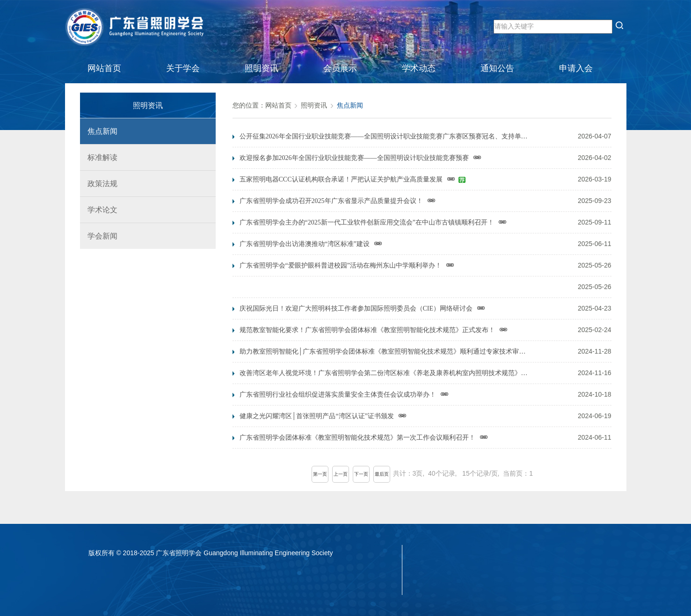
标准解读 (99, 157)
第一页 (320, 474)
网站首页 (104, 68)
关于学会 (183, 68)
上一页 (341, 474)
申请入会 (576, 68)
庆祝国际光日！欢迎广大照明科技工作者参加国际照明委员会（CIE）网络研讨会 (363, 309)
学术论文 (99, 210)
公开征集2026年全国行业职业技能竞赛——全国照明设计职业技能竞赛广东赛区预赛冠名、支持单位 (386, 137)
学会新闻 (99, 236)
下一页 (361, 474)
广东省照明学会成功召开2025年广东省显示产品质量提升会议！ (338, 202)
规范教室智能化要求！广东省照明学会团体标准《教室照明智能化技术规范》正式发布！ (374, 331)
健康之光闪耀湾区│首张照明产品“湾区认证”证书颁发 (323, 417)
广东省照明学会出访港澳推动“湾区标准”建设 (311, 245)
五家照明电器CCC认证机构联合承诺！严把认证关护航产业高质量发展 (353, 180)
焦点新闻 (99, 131)
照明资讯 (262, 68)
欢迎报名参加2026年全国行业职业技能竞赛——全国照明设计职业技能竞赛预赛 (360, 159)
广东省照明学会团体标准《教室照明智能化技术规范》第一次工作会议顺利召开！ (364, 438)
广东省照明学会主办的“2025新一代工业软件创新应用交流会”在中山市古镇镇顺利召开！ (373, 223)
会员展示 (340, 68)
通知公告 (497, 68)
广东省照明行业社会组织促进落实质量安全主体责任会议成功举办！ (344, 395)
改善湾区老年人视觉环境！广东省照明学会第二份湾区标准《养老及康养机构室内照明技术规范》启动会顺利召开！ (386, 374)
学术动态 (419, 68)
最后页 (382, 474)
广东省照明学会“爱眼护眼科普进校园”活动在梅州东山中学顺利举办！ (347, 266)
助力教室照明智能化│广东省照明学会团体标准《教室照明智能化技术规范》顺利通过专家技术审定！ (386, 352)
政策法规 (99, 184)
